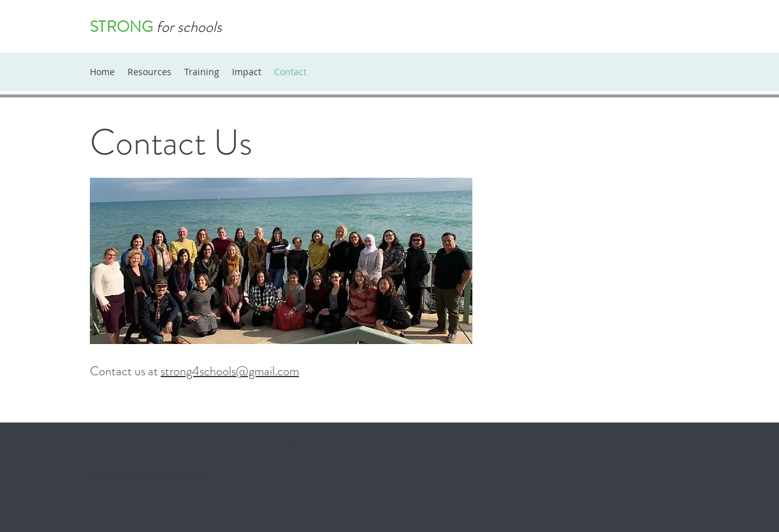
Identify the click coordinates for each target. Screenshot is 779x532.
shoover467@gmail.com (151, 476)
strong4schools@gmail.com (230, 371)
